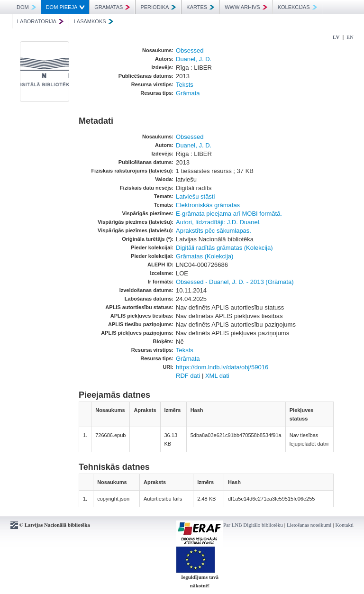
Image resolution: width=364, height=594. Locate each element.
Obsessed (190, 50)
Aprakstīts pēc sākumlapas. (214, 231)
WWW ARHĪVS (246, 7)
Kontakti (345, 525)
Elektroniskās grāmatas (208, 205)
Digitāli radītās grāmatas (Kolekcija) (224, 248)
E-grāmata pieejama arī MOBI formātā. (229, 214)
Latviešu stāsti (195, 196)
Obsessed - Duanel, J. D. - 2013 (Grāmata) (235, 282)
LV (336, 37)
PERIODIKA (158, 7)
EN (350, 37)
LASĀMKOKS (94, 21)
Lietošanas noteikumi (309, 525)
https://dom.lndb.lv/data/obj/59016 (222, 367)
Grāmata (188, 93)
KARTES (200, 7)
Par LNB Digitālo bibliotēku (253, 525)
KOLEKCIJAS (297, 7)
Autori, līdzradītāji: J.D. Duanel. (218, 222)
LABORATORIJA (40, 21)
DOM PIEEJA (65, 7)
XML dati (217, 376)
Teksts (185, 85)
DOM (26, 7)
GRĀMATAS (112, 7)
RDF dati (188, 376)
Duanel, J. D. (194, 59)
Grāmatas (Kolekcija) (205, 256)
